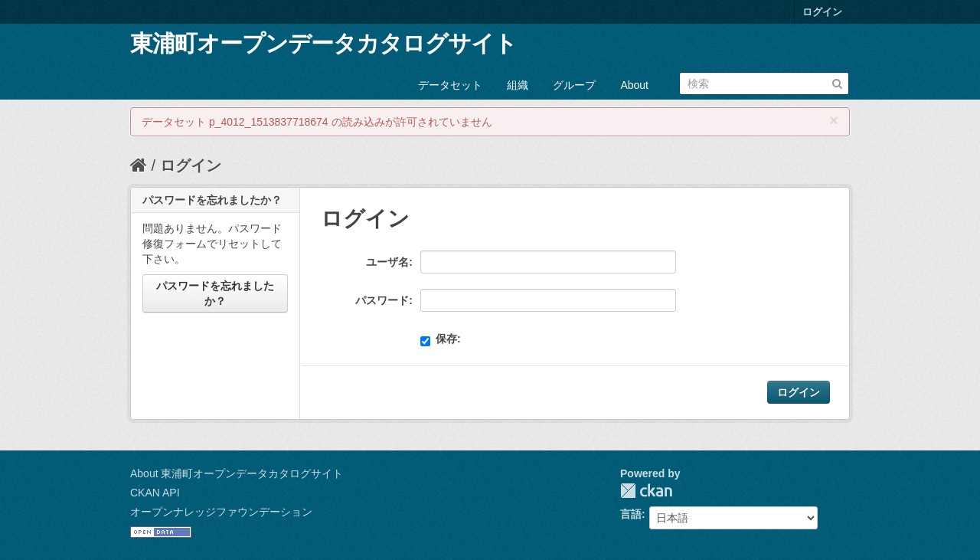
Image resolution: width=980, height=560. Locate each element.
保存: (441, 339)
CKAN (646, 491)
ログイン (822, 12)
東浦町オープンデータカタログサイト (323, 43)
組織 (518, 85)
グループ (574, 85)
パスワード (382, 300)
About (634, 85)
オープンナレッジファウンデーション (221, 512)
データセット (450, 85)
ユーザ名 (387, 262)
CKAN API (155, 493)
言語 (631, 514)
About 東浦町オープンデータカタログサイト (237, 473)
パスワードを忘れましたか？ (215, 293)
